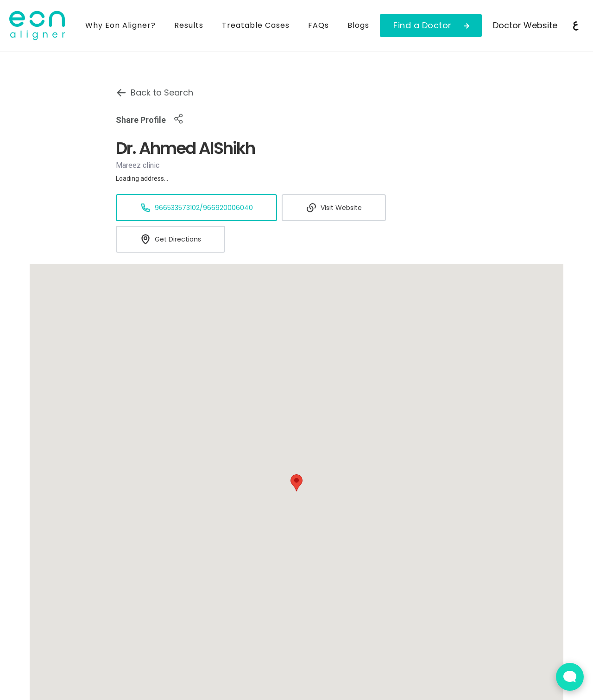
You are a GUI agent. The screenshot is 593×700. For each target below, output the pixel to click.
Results (189, 25)
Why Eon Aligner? (120, 25)
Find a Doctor (423, 25)
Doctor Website (525, 25)
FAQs (319, 25)
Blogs (358, 25)
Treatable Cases (256, 25)
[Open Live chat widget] (570, 677)
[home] (43, 25)
